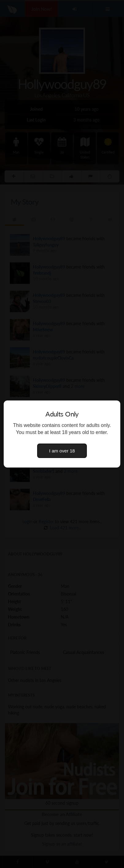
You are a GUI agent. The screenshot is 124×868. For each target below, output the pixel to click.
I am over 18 (62, 451)
